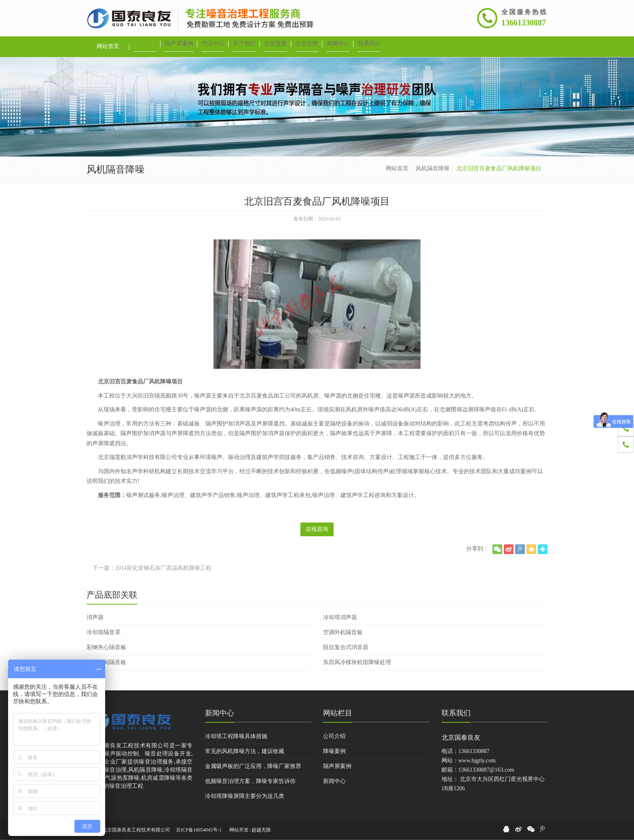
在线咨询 (317, 529)
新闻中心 (220, 713)
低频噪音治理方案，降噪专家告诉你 (250, 781)
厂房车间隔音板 (106, 662)
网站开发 (239, 830)
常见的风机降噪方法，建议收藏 (245, 751)
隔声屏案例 (337, 766)
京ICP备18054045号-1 (199, 830)
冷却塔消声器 (340, 617)
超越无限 (261, 830)
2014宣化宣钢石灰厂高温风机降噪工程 (163, 568)
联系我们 (456, 713)
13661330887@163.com (487, 770)
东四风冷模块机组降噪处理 (357, 662)
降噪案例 (334, 751)
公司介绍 (334, 736)
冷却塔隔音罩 (104, 632)
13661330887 (524, 23)
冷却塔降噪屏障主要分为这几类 (245, 796)
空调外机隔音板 (343, 632)
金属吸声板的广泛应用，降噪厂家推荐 (253, 766)
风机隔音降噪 (433, 168)
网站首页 (397, 168)
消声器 (95, 617)
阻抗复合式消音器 (346, 647)
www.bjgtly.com (477, 761)
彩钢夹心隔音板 (106, 647)
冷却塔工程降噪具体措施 (236, 736)
